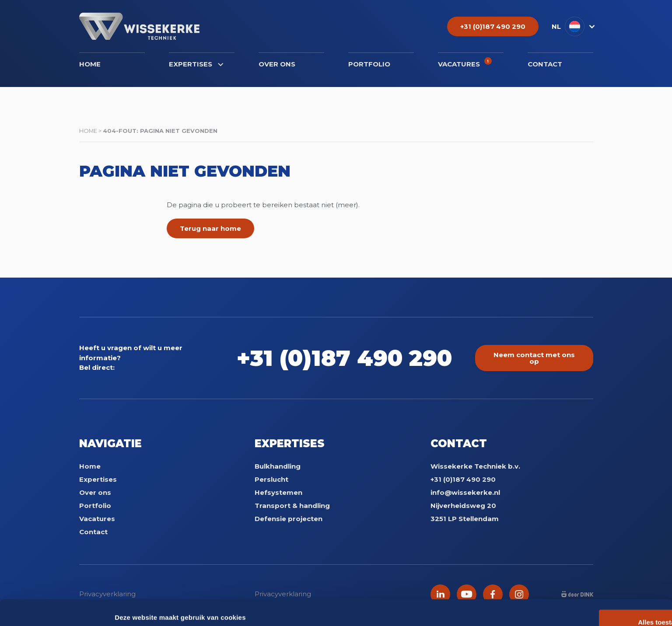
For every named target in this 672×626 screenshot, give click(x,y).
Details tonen (135, 609)
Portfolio (369, 64)
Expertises (196, 64)
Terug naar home (210, 228)
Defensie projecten (289, 519)
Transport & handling (292, 506)
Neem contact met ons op (534, 358)
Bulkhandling (278, 466)
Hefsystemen (278, 492)
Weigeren (599, 573)
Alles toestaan (599, 544)
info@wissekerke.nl (465, 492)
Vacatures (465, 63)
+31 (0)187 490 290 (348, 358)
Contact (545, 64)
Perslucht (271, 479)
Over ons (277, 64)
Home (90, 64)
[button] (572, 26)
